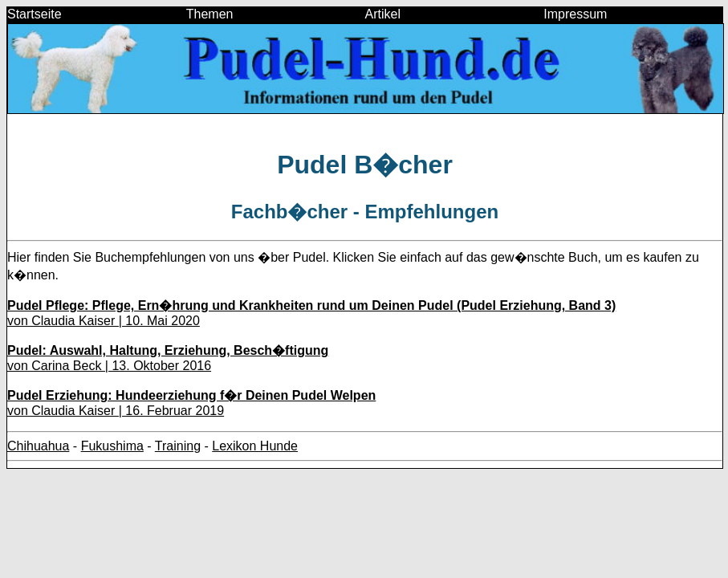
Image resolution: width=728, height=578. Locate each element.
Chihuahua (38, 446)
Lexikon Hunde (255, 446)
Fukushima (112, 446)
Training (178, 446)
